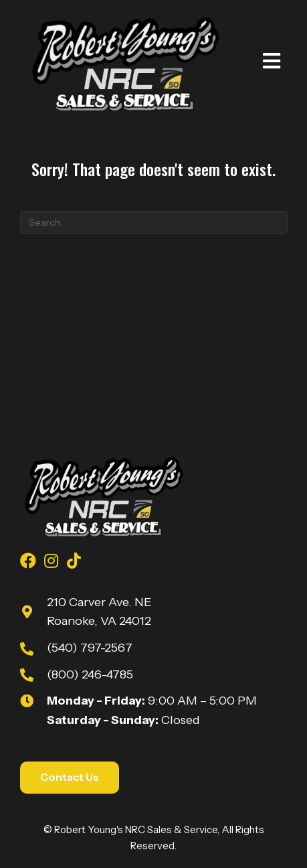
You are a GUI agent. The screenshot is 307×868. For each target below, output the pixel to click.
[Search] (154, 222)
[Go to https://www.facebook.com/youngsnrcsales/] (28, 563)
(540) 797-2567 (90, 648)
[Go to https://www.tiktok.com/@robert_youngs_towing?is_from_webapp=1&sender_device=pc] (74, 563)
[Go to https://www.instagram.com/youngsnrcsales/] (51, 563)
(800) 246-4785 (90, 674)
